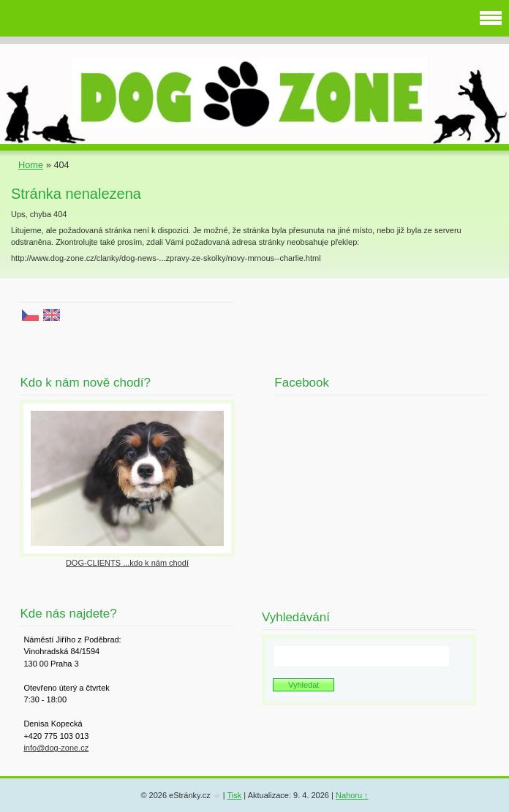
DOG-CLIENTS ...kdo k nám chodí (127, 563)
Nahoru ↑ (352, 795)
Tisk (235, 795)
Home (31, 165)
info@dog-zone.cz (56, 748)
